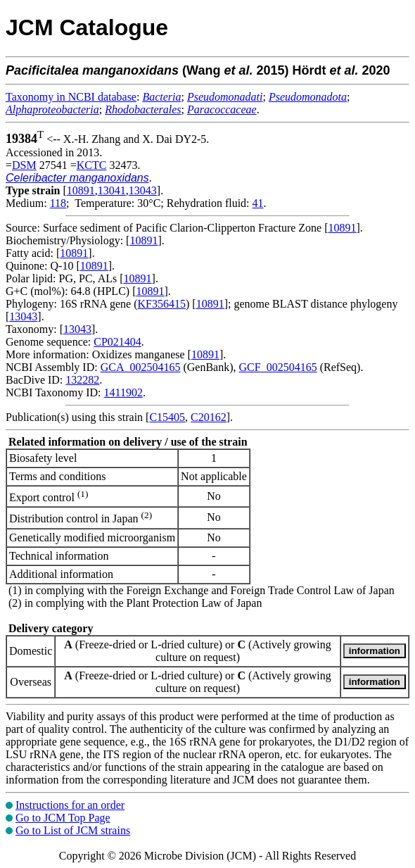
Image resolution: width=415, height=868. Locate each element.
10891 (81, 190)
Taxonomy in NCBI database (71, 97)
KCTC (92, 165)
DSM (24, 165)
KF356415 (162, 304)
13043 (143, 190)
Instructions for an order (70, 805)
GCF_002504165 (278, 367)
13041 (112, 190)
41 (258, 203)
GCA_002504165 (141, 367)
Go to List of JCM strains (73, 830)
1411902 (123, 392)
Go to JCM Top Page (63, 818)
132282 (82, 380)
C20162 (209, 417)
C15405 (167, 417)
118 (58, 203)
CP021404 (117, 342)
